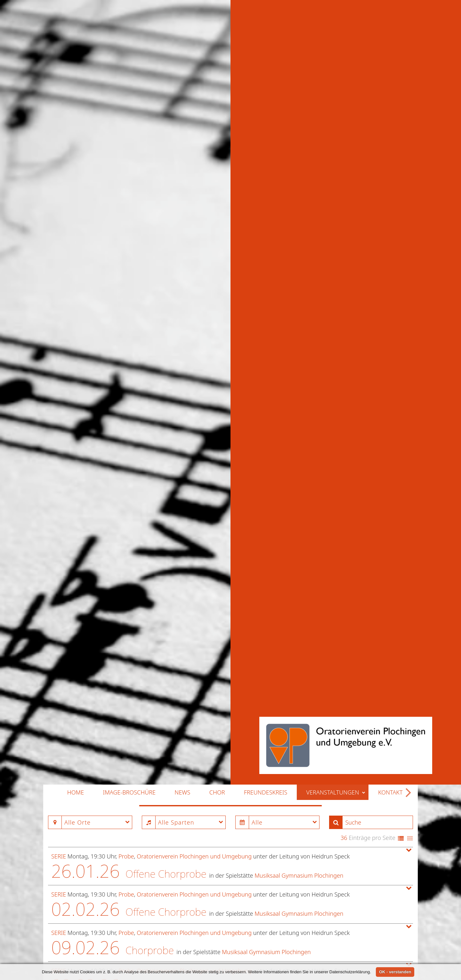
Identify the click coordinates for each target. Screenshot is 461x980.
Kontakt (390, 521)
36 (344, 566)
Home (76, 521)
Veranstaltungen (336, 521)
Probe (126, 585)
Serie (59, 585)
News (182, 521)
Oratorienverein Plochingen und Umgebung (194, 585)
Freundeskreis (266, 521)
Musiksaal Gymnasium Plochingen (299, 604)
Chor (217, 521)
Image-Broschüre (129, 521)
